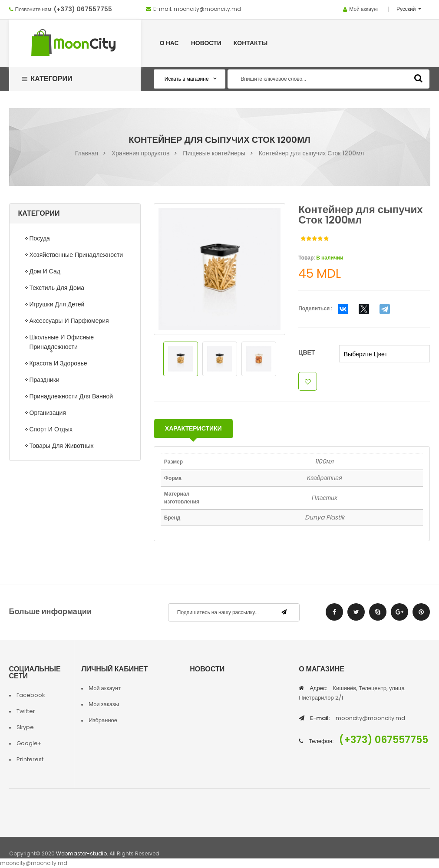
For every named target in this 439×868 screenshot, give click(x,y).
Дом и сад (45, 271)
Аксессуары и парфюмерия (69, 321)
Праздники (45, 380)
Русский (407, 9)
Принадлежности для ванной (71, 396)
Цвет (307, 352)
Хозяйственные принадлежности (76, 255)
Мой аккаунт (364, 9)
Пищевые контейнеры (214, 153)
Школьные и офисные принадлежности (62, 342)
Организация (48, 413)
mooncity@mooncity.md (207, 9)
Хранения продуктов (140, 153)
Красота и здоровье (58, 363)
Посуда (40, 238)
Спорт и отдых (51, 429)
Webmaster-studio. (82, 853)
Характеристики (193, 428)
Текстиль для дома (57, 288)
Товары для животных (62, 446)
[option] (220, 269)
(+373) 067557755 (83, 9)
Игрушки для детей (57, 304)
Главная (87, 153)
